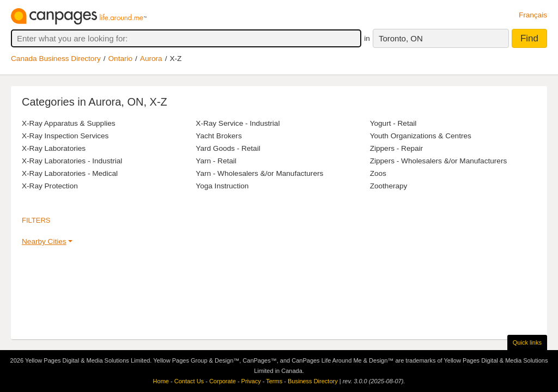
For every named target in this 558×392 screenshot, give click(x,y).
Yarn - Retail (216, 161)
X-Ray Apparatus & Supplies (69, 123)
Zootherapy (389, 186)
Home (161, 381)
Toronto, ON (401, 38)
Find (529, 38)
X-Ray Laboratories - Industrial (72, 161)
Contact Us (189, 381)
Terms (274, 381)
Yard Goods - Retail (228, 148)
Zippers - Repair (396, 148)
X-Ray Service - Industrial (238, 123)
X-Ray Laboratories (54, 148)
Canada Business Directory (56, 59)
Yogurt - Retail (393, 123)
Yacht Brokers (219, 136)
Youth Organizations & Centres (421, 136)
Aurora (151, 59)
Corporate (223, 381)
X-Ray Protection (50, 186)
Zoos (378, 173)
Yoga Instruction (222, 186)
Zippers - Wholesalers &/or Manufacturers (439, 161)
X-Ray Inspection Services (65, 136)
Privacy (251, 381)
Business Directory (313, 381)
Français (533, 15)
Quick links (527, 342)
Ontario (121, 59)
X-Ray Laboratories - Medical (70, 173)
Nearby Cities (44, 241)
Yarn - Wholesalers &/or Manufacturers (259, 173)
